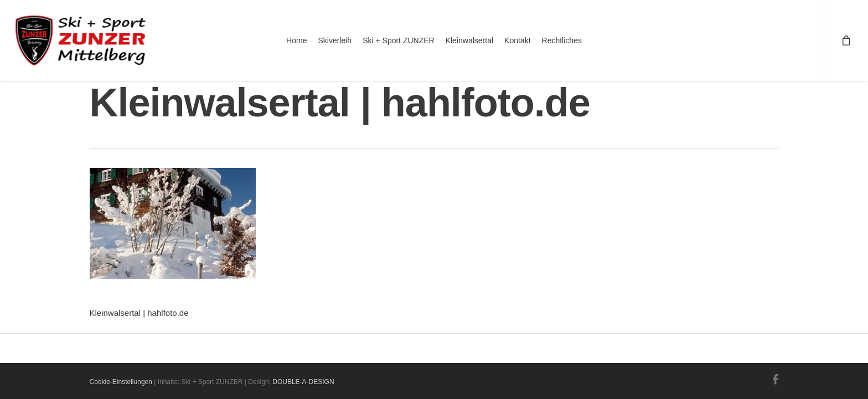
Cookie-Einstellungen (121, 382)
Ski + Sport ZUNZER (399, 40)
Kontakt (517, 40)
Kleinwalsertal (469, 40)
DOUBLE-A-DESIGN (303, 382)
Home (296, 40)
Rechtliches (562, 40)
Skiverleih (335, 40)
